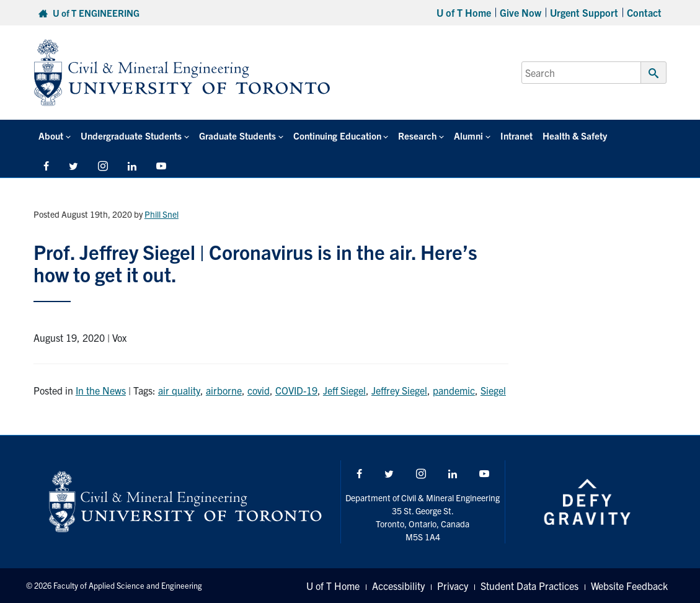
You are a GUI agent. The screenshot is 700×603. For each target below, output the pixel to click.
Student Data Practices (529, 586)
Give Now (521, 12)
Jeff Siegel (344, 390)
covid (259, 390)
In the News (101, 390)
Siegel (493, 390)
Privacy (453, 586)
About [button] (51, 136)
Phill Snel (162, 214)
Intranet (516, 136)
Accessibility (398, 586)
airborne (224, 390)
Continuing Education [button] (337, 136)
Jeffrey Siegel (399, 390)
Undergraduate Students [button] (131, 136)
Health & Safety (575, 136)
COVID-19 (296, 390)
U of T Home (464, 12)
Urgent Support (584, 12)
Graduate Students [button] (237, 136)
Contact (644, 12)
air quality (179, 390)
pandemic (454, 390)
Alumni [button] (468, 136)
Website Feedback (629, 586)
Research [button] (417, 136)
